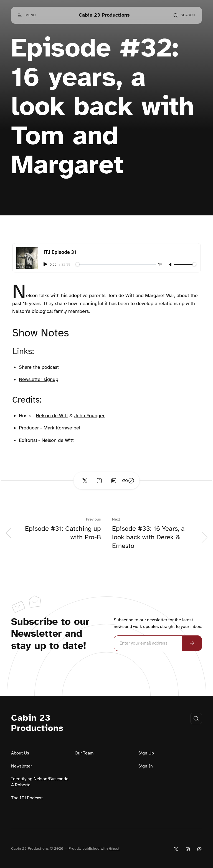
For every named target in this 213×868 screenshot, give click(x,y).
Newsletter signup (39, 379)
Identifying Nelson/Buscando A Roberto (40, 782)
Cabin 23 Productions (37, 723)
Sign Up (146, 753)
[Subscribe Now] (192, 643)
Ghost (114, 848)
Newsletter (21, 766)
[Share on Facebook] (99, 481)
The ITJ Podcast (27, 798)
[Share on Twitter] (85, 481)
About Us (20, 753)
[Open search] (184, 15)
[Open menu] (27, 15)
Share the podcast (39, 367)
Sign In (146, 766)
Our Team (84, 753)
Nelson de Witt (52, 416)
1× (160, 265)
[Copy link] (128, 481)
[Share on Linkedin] (114, 481)
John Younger (89, 416)
